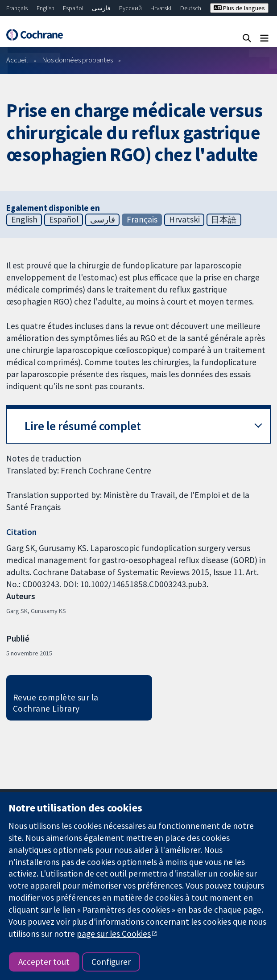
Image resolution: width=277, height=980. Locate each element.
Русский (130, 8)
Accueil (17, 60)
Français (17, 8)
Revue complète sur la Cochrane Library (56, 703)
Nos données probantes (78, 60)
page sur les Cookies (114, 934)
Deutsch (191, 8)
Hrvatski (161, 8)
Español (73, 8)
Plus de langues (239, 8)
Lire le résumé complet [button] (83, 426)
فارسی (101, 8)
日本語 (224, 219)
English (45, 8)
